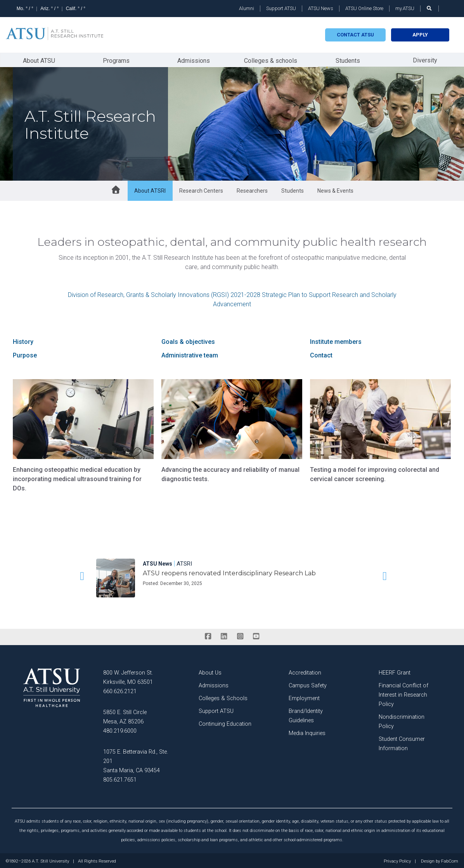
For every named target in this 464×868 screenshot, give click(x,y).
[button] (81, 575)
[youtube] (256, 635)
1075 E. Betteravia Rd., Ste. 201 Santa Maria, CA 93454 (136, 760)
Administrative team (190, 354)
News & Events (335, 190)
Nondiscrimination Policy (402, 720)
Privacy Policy (397, 860)
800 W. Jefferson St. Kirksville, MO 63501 (128, 676)
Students (348, 60)
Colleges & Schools (223, 697)
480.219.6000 (120, 730)
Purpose (25, 354)
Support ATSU (281, 8)
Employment (304, 697)
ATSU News (321, 8)
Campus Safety (308, 684)
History (23, 341)
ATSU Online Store (364, 8)
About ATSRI (150, 190)
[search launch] (429, 8)
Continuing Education (225, 723)
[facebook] (208, 635)
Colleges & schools (271, 60)
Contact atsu (355, 35)
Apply (420, 35)
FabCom (450, 860)
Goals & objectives (188, 341)
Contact (321, 354)
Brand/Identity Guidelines (306, 715)
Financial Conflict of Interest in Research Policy (403, 694)
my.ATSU (405, 8)
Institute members (336, 341)
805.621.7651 (120, 779)
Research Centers (201, 190)
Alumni (247, 8)
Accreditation (305, 672)
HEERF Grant (395, 672)
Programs (116, 60)
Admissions (194, 60)
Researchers (252, 190)
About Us (210, 672)
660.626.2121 (120, 690)
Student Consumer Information (402, 743)
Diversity (425, 59)
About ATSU (39, 60)
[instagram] (240, 635)
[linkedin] (224, 635)
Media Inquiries (307, 732)
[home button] (115, 190)
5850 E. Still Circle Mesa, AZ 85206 (125, 716)
